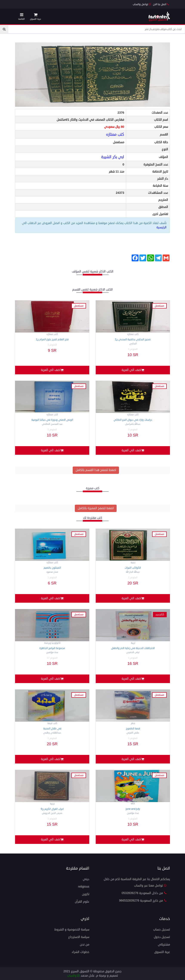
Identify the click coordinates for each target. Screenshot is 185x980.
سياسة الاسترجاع (79, 937)
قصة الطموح (133, 729)
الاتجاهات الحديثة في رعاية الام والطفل (133, 648)
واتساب (73, 976)
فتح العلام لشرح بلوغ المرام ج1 (52, 339)
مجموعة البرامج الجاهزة (52, 648)
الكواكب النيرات (133, 568)
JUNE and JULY (133, 809)
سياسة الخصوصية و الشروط (72, 930)
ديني (86, 879)
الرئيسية (161, 227)
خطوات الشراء (81, 952)
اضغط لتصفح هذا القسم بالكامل (96, 470)
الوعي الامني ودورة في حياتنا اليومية (52, 420)
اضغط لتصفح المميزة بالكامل (96, 508)
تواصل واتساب (142, 4)
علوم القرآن (82, 902)
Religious (84, 887)
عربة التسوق (162, 952)
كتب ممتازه (115, 134)
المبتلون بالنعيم (52, 568)
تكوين (86, 894)
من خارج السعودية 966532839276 (143, 901)
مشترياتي (164, 945)
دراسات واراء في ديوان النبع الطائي (133, 420)
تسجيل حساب (162, 930)
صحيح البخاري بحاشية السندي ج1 (133, 339)
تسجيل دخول (162, 937)
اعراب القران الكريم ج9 (52, 809)
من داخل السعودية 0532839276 (144, 893)
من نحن (85, 945)
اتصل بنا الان (161, 4)
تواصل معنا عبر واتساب (150, 886)
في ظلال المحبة (52, 729)
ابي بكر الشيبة (113, 157)
